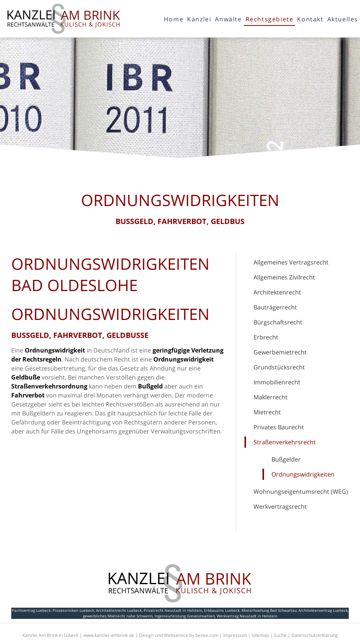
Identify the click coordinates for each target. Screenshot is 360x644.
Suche (280, 635)
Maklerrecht (271, 397)
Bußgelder (286, 459)
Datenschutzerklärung (315, 635)
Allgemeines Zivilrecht (284, 277)
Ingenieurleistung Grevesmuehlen (185, 616)
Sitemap (260, 635)
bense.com (207, 635)
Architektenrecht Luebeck (119, 610)
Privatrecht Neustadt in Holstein (173, 610)
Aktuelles (343, 19)
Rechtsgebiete (270, 19)
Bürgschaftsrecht (278, 322)
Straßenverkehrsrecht (285, 442)
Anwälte (228, 19)
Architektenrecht (277, 292)
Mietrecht (267, 412)
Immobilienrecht (277, 382)
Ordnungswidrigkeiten (303, 474)
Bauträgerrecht (275, 307)
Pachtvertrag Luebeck (31, 610)
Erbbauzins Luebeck (222, 610)
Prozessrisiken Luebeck (73, 610)
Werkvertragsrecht (280, 507)
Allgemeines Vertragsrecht (291, 262)
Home (174, 19)
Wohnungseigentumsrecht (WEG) (301, 492)
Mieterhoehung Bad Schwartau (269, 610)
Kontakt (310, 19)
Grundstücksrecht (279, 367)
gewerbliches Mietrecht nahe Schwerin (118, 616)
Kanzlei (199, 19)
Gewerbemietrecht (280, 352)
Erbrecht (266, 337)
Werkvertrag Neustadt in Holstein (247, 616)
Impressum (235, 635)
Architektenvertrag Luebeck (323, 610)
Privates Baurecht (279, 427)
